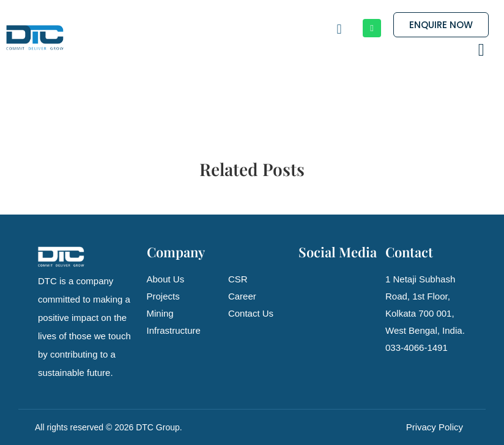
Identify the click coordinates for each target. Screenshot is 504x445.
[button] (481, 50)
